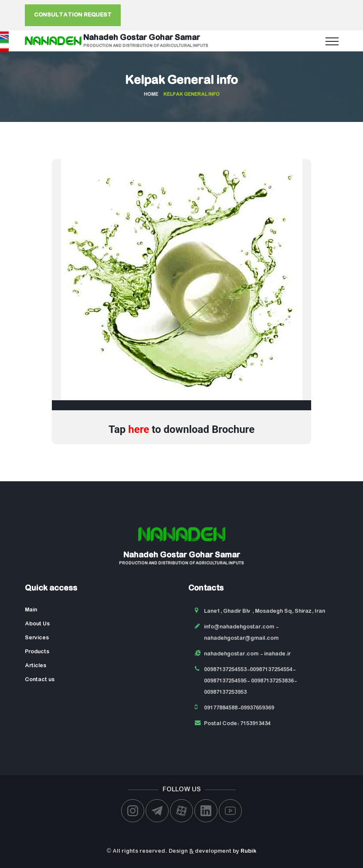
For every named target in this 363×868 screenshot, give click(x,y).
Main (31, 610)
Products (37, 652)
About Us (37, 624)
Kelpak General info (181, 81)
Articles (36, 666)
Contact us (40, 680)
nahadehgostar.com (231, 654)
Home (151, 95)
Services (37, 638)
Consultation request (73, 15)
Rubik (248, 851)
